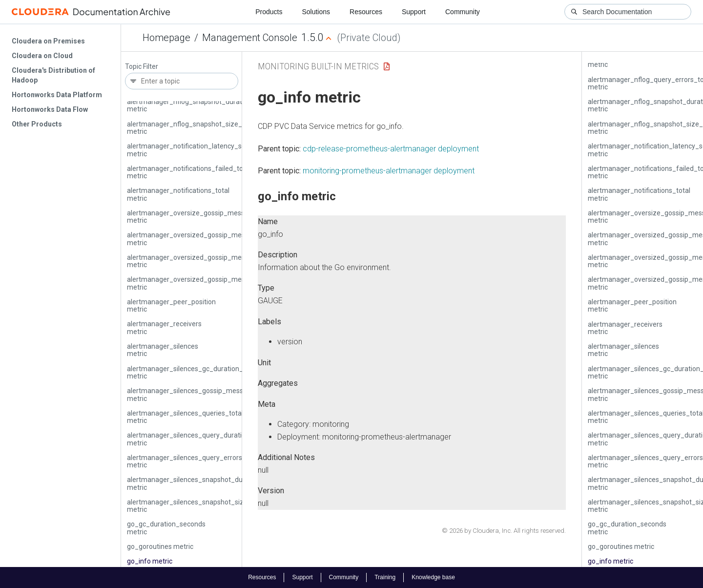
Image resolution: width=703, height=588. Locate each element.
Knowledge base (433, 577)
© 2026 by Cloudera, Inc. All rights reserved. (504, 531)
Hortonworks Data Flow (50, 109)
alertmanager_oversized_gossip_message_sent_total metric (211, 283)
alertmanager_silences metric (163, 350)
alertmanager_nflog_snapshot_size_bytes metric (193, 128)
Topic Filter (142, 67)
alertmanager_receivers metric (164, 327)
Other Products (37, 124)
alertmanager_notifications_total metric (178, 194)
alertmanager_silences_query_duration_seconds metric (203, 439)
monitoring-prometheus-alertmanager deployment (389, 171)
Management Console (250, 38)
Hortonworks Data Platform (57, 95)
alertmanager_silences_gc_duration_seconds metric (198, 372)
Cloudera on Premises (48, 41)
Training (385, 577)
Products (269, 12)
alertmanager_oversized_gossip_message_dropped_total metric (217, 239)
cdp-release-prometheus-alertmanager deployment (391, 149)
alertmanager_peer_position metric (171, 305)
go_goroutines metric (160, 546)
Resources (366, 12)
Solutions (316, 12)
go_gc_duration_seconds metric (166, 528)
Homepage (166, 38)
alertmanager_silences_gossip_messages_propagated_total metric (222, 394)
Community (463, 12)
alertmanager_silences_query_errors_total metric (194, 461)
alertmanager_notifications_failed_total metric (189, 172)
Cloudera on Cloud (42, 56)
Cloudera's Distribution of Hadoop (53, 75)
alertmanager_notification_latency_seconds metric (196, 150)
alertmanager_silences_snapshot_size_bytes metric (198, 506)
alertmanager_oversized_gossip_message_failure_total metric (215, 261)
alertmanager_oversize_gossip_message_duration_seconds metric (221, 217)
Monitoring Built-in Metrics (318, 66)
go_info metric (150, 561)
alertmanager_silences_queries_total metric (185, 417)
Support (414, 12)
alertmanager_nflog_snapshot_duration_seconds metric (204, 105)
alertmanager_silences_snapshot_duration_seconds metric (209, 483)
